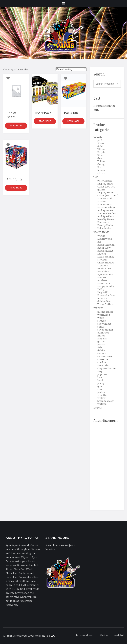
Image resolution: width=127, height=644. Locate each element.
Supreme (103, 265)
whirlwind (104, 315)
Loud (100, 380)
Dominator (104, 283)
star (100, 389)
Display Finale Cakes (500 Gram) (108, 194)
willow (101, 398)
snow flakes (104, 324)
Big (99, 242)
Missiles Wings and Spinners (106, 209)
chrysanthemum (107, 368)
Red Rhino (103, 271)
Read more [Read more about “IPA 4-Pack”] (45, 121)
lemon (101, 170)
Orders (104, 635)
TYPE (96, 177)
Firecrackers (105, 204)
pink (100, 140)
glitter (101, 173)
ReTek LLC (48, 636)
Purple (101, 152)
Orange (102, 164)
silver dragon (105, 330)
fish (100, 347)
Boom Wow (104, 248)
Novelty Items (106, 219)
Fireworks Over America (106, 297)
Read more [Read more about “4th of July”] (16, 188)
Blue (100, 155)
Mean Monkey (106, 257)
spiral (101, 327)
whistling (103, 395)
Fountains (103, 222)
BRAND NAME (101, 232)
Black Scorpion (106, 245)
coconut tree (105, 356)
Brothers (102, 280)
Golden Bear (105, 301)
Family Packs (105, 225)
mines (101, 335)
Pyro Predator (105, 274)
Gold (100, 146)
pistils (101, 392)
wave (101, 318)
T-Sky (101, 289)
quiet (100, 386)
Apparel (98, 408)
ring (100, 371)
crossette (103, 359)
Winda (101, 236)
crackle (102, 362)
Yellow (101, 161)
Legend (102, 254)
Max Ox (102, 277)
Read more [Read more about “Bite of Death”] (16, 126)
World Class (104, 268)
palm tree (103, 332)
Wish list (119, 635)
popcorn (102, 374)
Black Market (105, 251)
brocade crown (106, 401)
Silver (101, 143)
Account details (85, 635)
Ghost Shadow (106, 262)
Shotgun (102, 259)
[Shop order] (71, 69)
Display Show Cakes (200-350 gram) (106, 186)
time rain (103, 365)
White (101, 149)
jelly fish (102, 338)
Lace (100, 377)
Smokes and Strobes (105, 200)
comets (102, 353)
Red (99, 167)
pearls (101, 344)
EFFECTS (98, 308)
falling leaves (105, 312)
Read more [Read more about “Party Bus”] (73, 121)
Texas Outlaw (106, 304)
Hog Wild (103, 292)
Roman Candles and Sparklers (107, 215)
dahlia (101, 350)
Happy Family (106, 286)
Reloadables (104, 228)
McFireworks (105, 239)
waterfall (103, 404)
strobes (102, 321)
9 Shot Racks (105, 181)
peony (101, 383)
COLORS (98, 137)
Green (101, 158)
